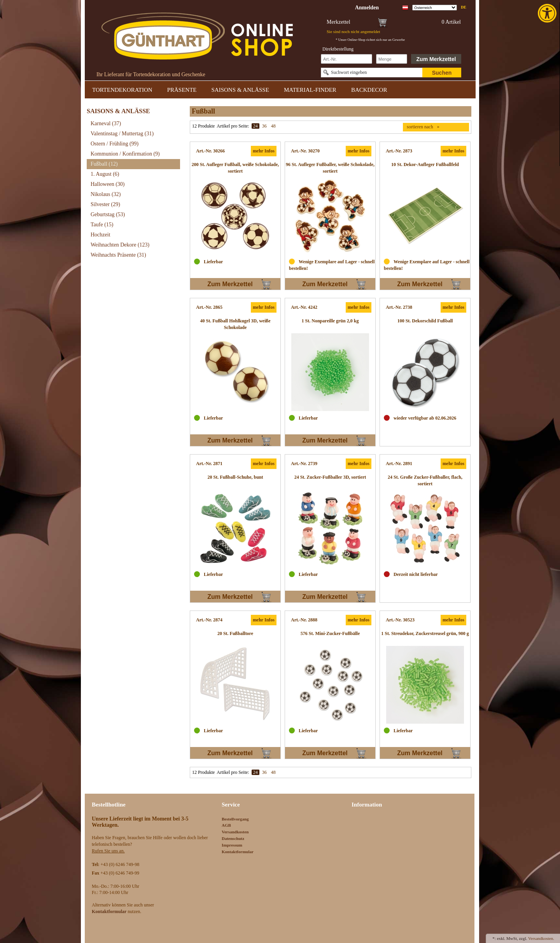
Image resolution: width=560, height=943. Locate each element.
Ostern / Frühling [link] (115, 144)
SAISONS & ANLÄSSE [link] (240, 90)
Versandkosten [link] (235, 832)
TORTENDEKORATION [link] (122, 90)
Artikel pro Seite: (233, 126)
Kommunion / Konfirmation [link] (125, 154)
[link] (548, 13)
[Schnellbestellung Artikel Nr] (346, 59)
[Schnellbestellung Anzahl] (392, 59)
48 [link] (273, 126)
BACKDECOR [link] (369, 90)
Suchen (442, 73)
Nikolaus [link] (106, 194)
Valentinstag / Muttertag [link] (122, 134)
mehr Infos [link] (264, 151)
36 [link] (264, 126)
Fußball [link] (104, 164)
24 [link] (255, 126)
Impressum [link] (232, 845)
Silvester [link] (105, 204)
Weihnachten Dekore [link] (120, 245)
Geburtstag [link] (108, 214)
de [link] (464, 7)
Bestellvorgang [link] (235, 819)
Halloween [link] (108, 184)
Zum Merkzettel (436, 59)
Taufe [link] (102, 225)
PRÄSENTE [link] (182, 90)
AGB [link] (226, 825)
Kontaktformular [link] (238, 852)
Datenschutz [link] (233, 838)
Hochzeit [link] (101, 235)
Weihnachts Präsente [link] (118, 255)
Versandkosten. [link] (541, 938)
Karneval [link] (106, 123)
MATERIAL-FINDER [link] (310, 90)
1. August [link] (105, 174)
